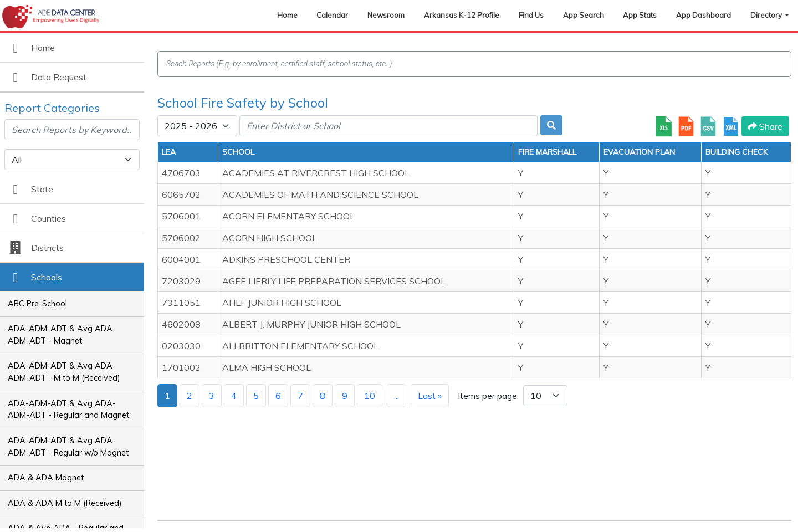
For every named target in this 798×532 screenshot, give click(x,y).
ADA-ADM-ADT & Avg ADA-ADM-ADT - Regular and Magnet (68, 410)
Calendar (332, 15)
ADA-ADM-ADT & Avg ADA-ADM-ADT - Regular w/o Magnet (68, 447)
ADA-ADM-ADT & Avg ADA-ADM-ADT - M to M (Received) (64, 372)
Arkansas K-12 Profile (462, 15)
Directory (767, 15)
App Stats (640, 15)
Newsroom (386, 15)
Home (287, 15)
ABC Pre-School (37, 304)
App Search (584, 15)
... (397, 396)
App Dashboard (704, 15)
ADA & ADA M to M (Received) (65, 503)
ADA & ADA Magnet (46, 478)
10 (370, 396)
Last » (430, 396)
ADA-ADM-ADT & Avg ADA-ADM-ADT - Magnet (62, 335)
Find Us (531, 15)
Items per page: (488, 396)
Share (765, 126)
